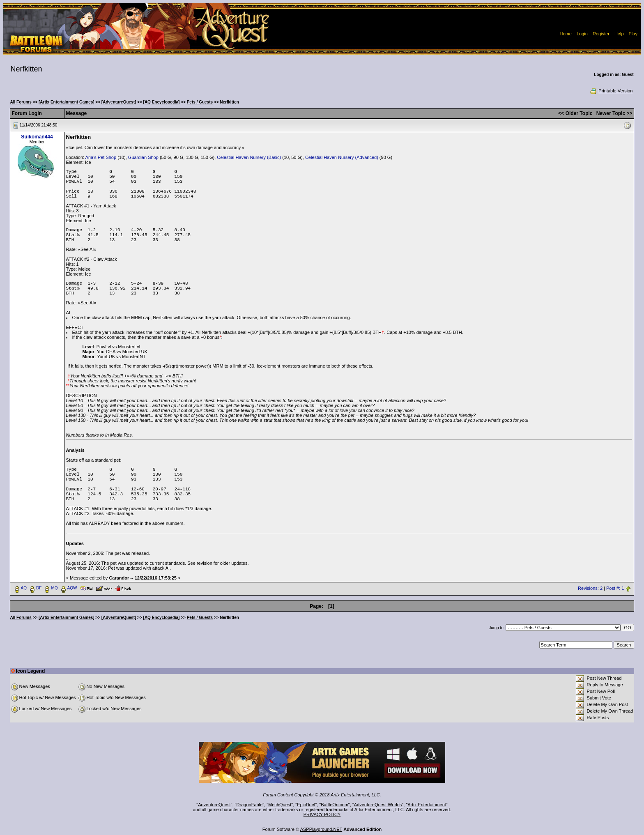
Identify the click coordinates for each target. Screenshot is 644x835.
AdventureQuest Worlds (378, 805)
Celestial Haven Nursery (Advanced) (342, 157)
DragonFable (250, 805)
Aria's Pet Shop (101, 157)
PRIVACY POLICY (322, 814)
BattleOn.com (335, 805)
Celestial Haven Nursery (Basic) (249, 157)
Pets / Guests (200, 102)
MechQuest (280, 805)
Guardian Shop (143, 157)
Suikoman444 (37, 137)
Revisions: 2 (590, 588)
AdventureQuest (214, 805)
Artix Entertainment (427, 805)
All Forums (21, 102)
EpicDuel (306, 805)
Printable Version (611, 91)
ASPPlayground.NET (321, 829)
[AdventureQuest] (119, 102)
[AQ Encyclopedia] (162, 102)
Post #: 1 (615, 588)
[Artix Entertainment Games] (67, 102)
